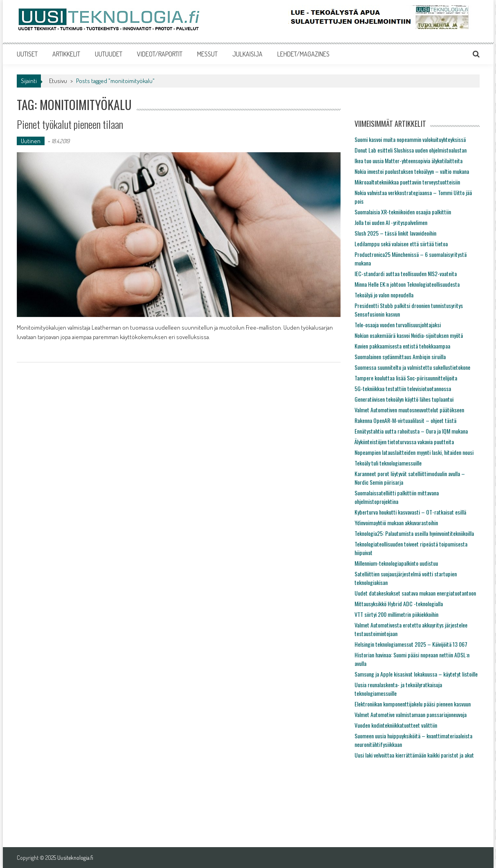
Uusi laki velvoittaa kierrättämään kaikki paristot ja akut (414, 755)
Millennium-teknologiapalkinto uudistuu (396, 563)
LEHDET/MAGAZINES (303, 54)
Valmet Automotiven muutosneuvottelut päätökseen (409, 410)
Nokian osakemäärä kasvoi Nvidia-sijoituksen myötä (409, 335)
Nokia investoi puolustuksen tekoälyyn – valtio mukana (412, 171)
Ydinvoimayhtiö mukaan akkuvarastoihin (396, 523)
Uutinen (31, 141)
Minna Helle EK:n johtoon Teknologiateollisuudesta (407, 284)
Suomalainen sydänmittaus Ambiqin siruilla (400, 356)
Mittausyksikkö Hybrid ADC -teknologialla (399, 604)
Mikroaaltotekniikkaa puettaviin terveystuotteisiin (407, 182)
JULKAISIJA (247, 54)
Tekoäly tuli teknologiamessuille (388, 463)
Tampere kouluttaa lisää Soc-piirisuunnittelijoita (406, 378)
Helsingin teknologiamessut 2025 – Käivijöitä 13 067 (411, 644)
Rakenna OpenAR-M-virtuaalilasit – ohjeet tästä (405, 420)
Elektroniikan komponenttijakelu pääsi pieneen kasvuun (413, 704)
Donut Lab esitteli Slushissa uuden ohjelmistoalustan (411, 150)
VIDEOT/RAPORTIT (160, 54)
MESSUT (207, 54)
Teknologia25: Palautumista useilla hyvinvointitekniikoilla (414, 533)
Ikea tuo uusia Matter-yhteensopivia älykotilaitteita (408, 161)
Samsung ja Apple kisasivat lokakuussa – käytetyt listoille (416, 674)
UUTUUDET (109, 54)
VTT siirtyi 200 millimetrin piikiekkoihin (396, 614)
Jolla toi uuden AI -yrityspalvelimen (391, 222)
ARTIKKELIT (66, 54)
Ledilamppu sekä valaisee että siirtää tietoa (401, 244)
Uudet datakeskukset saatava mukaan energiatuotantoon (415, 593)
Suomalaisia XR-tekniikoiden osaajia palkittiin (403, 212)
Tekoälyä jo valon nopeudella (384, 295)
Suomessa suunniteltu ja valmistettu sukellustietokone (412, 367)
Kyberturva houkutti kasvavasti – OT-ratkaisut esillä (410, 512)
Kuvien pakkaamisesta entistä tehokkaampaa (402, 346)
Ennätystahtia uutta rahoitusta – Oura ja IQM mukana (411, 431)
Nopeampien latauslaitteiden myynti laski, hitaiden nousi (414, 452)
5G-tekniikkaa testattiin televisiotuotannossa (403, 388)
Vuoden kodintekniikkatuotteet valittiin (396, 725)
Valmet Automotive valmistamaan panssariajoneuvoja (411, 714)
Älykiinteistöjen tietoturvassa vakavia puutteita (404, 442)
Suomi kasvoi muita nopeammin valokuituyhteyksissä (410, 139)
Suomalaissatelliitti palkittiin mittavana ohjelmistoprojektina (397, 497)
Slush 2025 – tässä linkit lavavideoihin (395, 233)
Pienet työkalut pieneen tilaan (70, 124)
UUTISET (27, 54)
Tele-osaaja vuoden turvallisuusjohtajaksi (398, 325)
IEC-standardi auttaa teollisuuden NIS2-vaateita (406, 273)
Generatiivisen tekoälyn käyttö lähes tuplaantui (404, 399)
